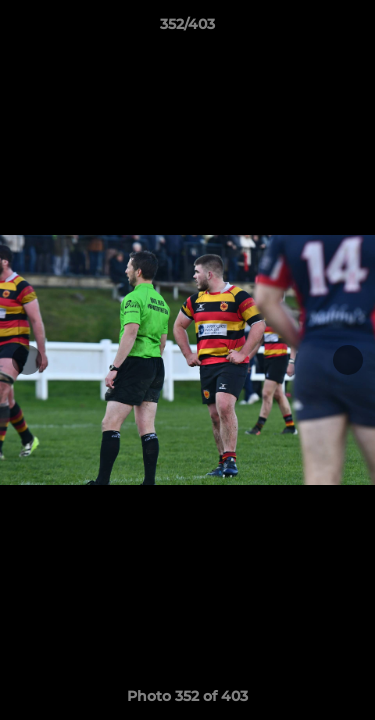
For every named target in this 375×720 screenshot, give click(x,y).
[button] (351, 29)
